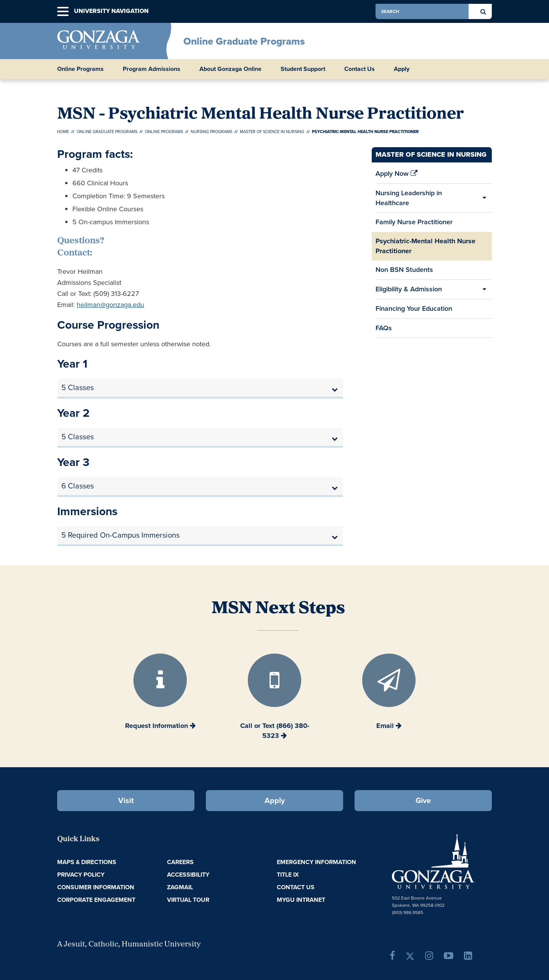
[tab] (200, 388)
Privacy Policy (81, 875)
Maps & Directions (87, 862)
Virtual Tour (188, 900)
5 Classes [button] (78, 387)
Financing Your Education (414, 311)
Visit (126, 800)
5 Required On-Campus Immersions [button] (120, 535)
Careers (180, 862)
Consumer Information (96, 887)
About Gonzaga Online (230, 69)
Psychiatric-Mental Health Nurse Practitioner (425, 246)
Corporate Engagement (96, 900)
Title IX (288, 875)
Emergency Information (316, 862)
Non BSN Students (404, 270)
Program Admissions (152, 69)
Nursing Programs (211, 132)
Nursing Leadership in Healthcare (409, 198)
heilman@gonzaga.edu (110, 305)
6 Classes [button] (78, 486)
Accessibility (188, 875)
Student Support (303, 69)
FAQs (384, 328)
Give (423, 800)
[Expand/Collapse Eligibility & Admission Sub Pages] (484, 289)
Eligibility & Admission (409, 289)
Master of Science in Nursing (272, 132)
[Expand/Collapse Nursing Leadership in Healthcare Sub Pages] (484, 198)
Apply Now (396, 176)
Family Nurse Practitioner (414, 222)
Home (63, 132)
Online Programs (164, 132)
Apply (402, 69)
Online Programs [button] (80, 69)
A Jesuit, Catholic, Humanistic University (129, 945)
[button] (63, 12)
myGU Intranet (301, 900)
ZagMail (180, 887)
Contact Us (360, 69)
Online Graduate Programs (244, 41)
